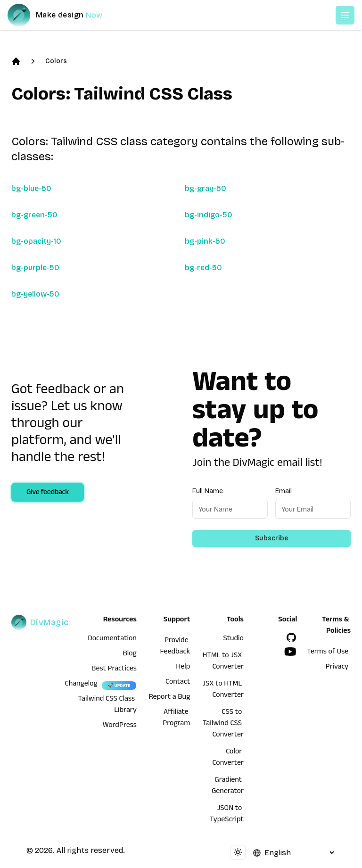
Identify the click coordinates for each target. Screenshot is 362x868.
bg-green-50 (34, 215)
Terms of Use (328, 653)
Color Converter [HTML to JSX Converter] (228, 758)
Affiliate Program (176, 719)
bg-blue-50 (31, 188)
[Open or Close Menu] (345, 15)
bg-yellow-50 (35, 294)
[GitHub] (291, 637)
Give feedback (48, 493)
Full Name (208, 491)
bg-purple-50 (35, 268)
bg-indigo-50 (209, 215)
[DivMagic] (64, 15)
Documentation (112, 639)
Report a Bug (170, 698)
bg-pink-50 (205, 241)
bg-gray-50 (206, 188)
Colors (56, 61)
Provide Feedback (175, 647)
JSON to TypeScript (227, 815)
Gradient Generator (228, 786)
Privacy (337, 668)
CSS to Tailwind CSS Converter (223, 724)
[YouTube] (290, 652)
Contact (178, 683)
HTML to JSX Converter (223, 662)
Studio (234, 639)
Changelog (81, 685)
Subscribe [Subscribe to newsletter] (271, 538)
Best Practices (114, 670)
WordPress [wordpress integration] (120, 726)
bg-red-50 (203, 268)
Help (183, 668)
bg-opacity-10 (36, 241)
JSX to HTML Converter (223, 690)
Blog (130, 654)
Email (284, 491)
